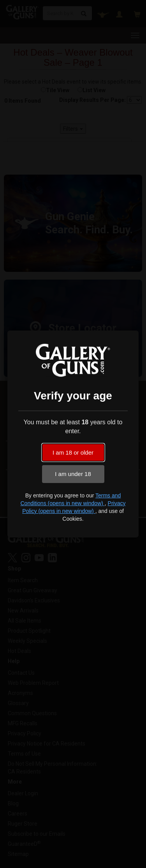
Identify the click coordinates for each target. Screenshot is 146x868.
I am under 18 (73, 474)
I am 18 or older (73, 452)
